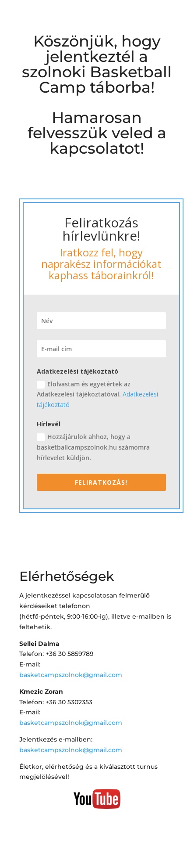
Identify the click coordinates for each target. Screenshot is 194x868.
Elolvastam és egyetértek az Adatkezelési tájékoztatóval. (97, 394)
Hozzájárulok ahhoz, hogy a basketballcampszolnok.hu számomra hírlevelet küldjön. (93, 447)
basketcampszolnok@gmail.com (71, 675)
